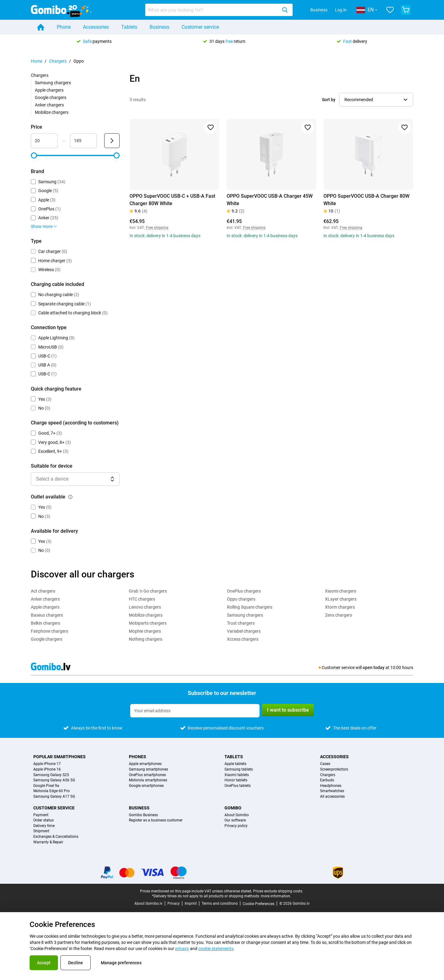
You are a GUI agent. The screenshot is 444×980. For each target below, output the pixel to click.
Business (319, 10)
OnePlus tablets (238, 786)
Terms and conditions (220, 904)
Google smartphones (146, 786)
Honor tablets (236, 780)
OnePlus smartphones (147, 775)
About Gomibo (237, 815)
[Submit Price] (112, 141)
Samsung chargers (53, 83)
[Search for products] (212, 10)
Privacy (174, 904)
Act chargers (43, 591)
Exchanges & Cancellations (56, 837)
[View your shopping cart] (406, 10)
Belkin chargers (45, 623)
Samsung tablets (239, 769)
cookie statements (216, 949)
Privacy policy (236, 826)
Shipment (41, 831)
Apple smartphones (145, 764)
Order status (43, 820)
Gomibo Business (143, 815)
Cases (325, 764)
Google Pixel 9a (46, 786)
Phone (64, 27)
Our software (235, 820)
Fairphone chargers (49, 631)
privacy (182, 949)
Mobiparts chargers (148, 623)
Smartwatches (332, 791)
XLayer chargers (341, 599)
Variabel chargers (244, 631)
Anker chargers (49, 105)
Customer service (200, 27)
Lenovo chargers (145, 607)
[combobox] (219, 10)
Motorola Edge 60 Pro (51, 791)
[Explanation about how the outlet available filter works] (70, 497)
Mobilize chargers (52, 112)
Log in (341, 10)
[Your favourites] (390, 10)
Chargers (58, 61)
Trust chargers (241, 623)
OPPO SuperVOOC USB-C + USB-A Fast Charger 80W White (172, 200)
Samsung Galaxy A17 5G (54, 797)
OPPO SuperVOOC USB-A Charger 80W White (366, 200)
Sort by (329, 100)
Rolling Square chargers (250, 607)
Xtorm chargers (340, 607)
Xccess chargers (243, 639)
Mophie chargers (145, 631)
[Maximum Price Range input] (83, 141)
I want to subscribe (288, 710)
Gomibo (233, 808)
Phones (138, 757)
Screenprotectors (334, 769)
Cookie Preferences (259, 904)
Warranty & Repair (48, 842)
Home (37, 61)
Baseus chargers (47, 615)
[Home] (41, 27)
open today (374, 668)
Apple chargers (49, 90)
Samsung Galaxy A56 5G (54, 780)
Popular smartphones (60, 757)
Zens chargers (339, 615)
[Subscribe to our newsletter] (195, 711)
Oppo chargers (241, 599)
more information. (276, 896)
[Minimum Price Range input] (44, 141)
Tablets (129, 27)
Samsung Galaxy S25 (51, 775)
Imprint (191, 904)
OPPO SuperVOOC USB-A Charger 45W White (270, 200)
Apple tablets (235, 764)
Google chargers (51, 97)
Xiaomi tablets (237, 775)
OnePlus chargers (244, 591)
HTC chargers (142, 599)
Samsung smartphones (148, 769)
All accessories (332, 797)
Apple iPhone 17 (47, 764)
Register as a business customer (156, 820)
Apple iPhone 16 (47, 769)
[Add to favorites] (211, 127)
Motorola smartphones (148, 780)
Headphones (331, 786)
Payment (41, 815)
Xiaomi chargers (341, 591)
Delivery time (44, 826)
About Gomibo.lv (148, 904)
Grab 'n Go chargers (148, 591)
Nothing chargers (146, 639)
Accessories (96, 27)
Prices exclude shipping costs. (278, 891)
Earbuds (327, 780)
